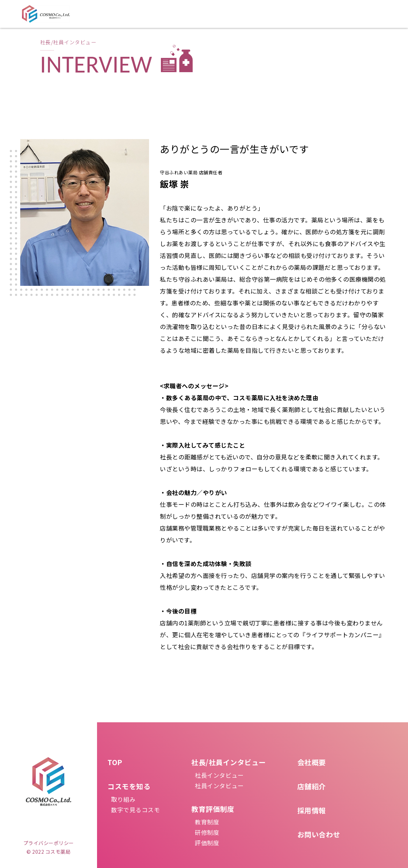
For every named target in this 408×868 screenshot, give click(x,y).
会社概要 (312, 762)
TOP (115, 762)
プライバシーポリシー (49, 843)
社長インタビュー (219, 775)
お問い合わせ (319, 834)
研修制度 (207, 832)
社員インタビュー (219, 786)
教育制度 (207, 822)
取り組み (123, 799)
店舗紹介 (312, 786)
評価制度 (207, 843)
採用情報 (312, 810)
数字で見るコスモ (135, 810)
